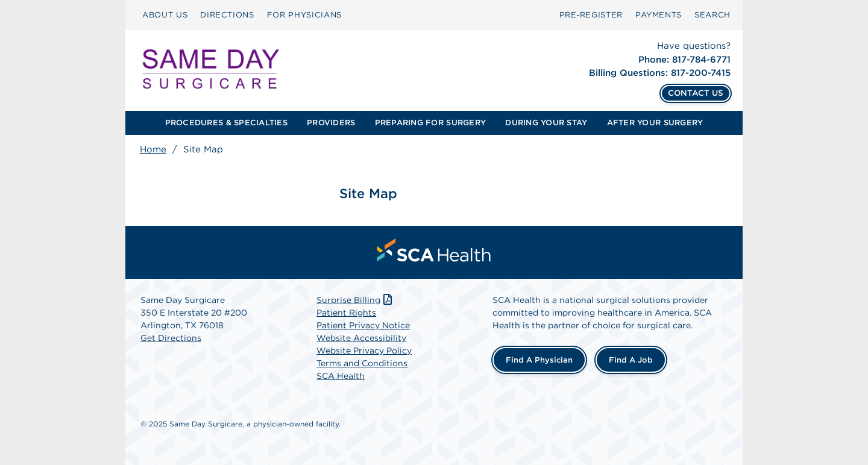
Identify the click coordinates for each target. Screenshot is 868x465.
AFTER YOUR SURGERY (655, 123)
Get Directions (171, 338)
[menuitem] (165, 15)
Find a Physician (539, 360)
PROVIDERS (331, 123)
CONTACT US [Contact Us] (696, 93)
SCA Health (341, 376)
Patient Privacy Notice (363, 325)
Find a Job (631, 360)
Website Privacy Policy (364, 351)
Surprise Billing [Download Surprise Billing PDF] (355, 300)
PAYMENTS (659, 15)
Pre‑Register (591, 15)
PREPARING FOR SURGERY (430, 123)
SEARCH (712, 15)
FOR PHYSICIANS (304, 15)
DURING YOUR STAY (546, 123)
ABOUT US (165, 15)
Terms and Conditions (362, 363)
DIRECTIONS (227, 15)
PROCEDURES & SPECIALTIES (226, 123)
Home (153, 149)
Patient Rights (346, 313)
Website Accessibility (361, 338)
